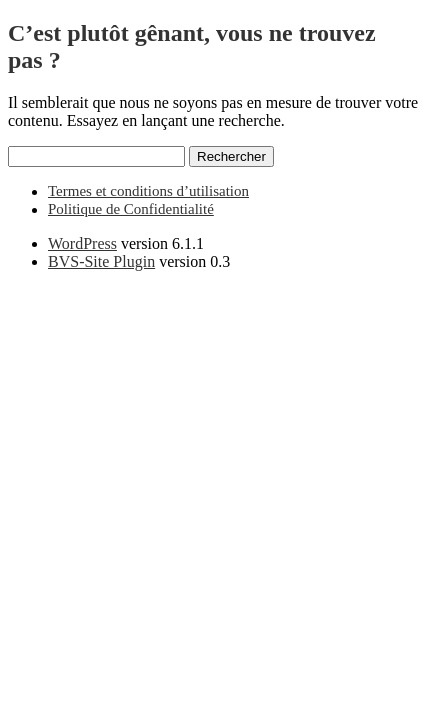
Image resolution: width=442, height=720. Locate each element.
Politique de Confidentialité (131, 209)
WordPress (82, 243)
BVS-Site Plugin (101, 261)
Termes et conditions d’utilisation (148, 191)
